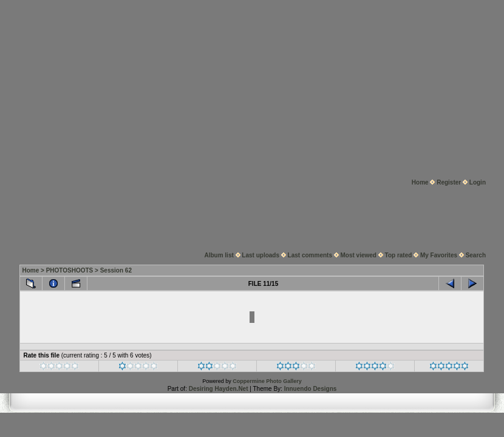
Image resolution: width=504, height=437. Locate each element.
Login (478, 182)
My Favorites (439, 255)
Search (476, 255)
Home (420, 182)
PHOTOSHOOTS (70, 270)
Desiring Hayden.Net (219, 389)
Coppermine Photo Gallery (267, 381)
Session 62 (116, 270)
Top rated (399, 255)
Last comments (310, 255)
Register (449, 182)
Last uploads (261, 255)
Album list (219, 255)
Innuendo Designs (311, 389)
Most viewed (359, 255)
